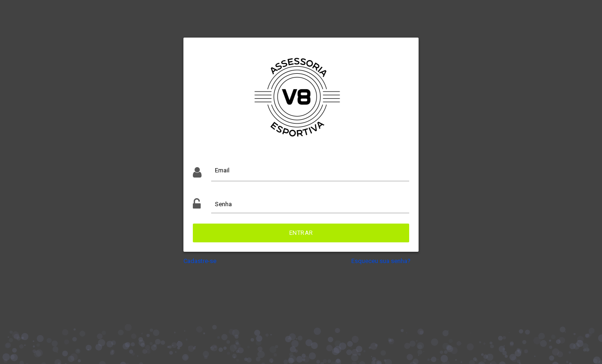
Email (222, 170)
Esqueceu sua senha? (381, 261)
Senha (223, 204)
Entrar (301, 233)
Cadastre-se (200, 261)
